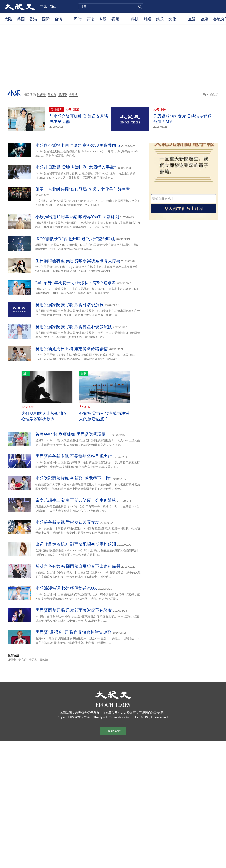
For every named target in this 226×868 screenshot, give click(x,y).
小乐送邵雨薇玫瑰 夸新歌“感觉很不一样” (74, 478)
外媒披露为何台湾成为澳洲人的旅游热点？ (104, 416)
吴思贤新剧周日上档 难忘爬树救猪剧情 (72, 349)
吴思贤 (63, 95)
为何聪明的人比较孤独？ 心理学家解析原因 (44, 416)
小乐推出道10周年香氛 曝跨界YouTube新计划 (77, 217)
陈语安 (41, 95)
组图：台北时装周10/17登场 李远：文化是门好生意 (83, 189)
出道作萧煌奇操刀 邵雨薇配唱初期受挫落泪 (76, 544)
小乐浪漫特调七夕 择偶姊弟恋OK (66, 588)
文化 (172, 19)
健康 (204, 19)
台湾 (58, 19)
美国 (21, 19)
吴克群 (52, 95)
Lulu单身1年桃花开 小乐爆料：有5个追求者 (76, 283)
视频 (115, 19)
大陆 (8, 19)
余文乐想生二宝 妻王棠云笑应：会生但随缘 (76, 500)
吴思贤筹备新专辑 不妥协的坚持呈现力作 (74, 456)
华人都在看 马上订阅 (184, 209)
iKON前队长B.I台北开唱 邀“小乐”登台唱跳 (75, 239)
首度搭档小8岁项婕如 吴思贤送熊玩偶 (73, 434)
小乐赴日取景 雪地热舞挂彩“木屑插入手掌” (76, 167)
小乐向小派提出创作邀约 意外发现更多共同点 (78, 145)
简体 (53, 7)
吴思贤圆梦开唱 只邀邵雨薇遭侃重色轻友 (74, 610)
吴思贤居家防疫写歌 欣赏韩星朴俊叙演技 (74, 327)
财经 (147, 19)
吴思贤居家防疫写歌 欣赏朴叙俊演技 (70, 305)
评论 (90, 19)
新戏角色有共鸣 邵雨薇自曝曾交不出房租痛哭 (78, 566)
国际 (46, 19)
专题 (103, 19)
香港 (33, 19)
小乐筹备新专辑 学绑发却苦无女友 (67, 522)
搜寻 (140, 7)
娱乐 (160, 19)
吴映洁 (73, 95)
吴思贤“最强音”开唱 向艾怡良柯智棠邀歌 (74, 632)
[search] (111, 7)
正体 (43, 7)
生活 (192, 19)
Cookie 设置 (113, 731)
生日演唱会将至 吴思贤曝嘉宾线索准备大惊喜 (78, 261)
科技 (135, 19)
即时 (78, 19)
